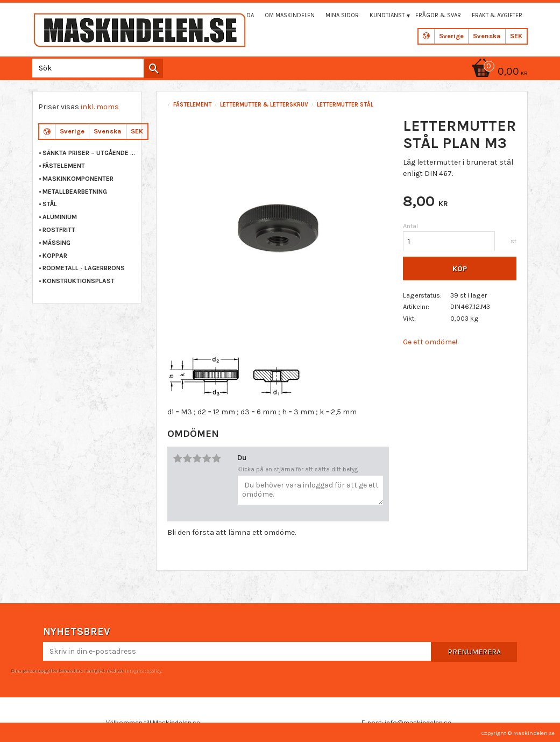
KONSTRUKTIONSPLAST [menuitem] (79, 281)
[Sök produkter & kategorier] (95, 68)
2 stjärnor (187, 458)
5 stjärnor (216, 458)
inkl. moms (100, 107)
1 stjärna (178, 458)
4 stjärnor (207, 458)
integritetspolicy (143, 670)
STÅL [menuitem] (50, 204)
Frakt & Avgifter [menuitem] (497, 15)
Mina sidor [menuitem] (342, 15)
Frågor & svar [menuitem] (438, 15)
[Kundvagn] (498, 72)
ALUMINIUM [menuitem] (60, 217)
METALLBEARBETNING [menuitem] (75, 192)
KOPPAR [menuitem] (55, 256)
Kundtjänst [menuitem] (387, 15)
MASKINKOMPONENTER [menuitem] (78, 179)
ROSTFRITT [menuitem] (59, 230)
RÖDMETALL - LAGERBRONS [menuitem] (84, 268)
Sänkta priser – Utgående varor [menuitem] (89, 153)
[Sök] (153, 68)
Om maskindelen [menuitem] (290, 15)
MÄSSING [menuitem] (56, 243)
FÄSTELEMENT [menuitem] (64, 166)
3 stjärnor (197, 458)
